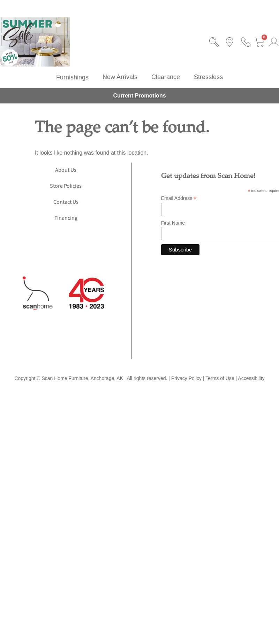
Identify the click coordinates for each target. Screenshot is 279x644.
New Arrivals (120, 77)
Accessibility (251, 378)
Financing (66, 219)
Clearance (166, 77)
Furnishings (72, 77)
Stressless (208, 77)
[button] (72, 77)
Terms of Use (220, 378)
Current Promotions (139, 96)
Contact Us (66, 203)
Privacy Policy (186, 378)
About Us (66, 170)
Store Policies (66, 187)
